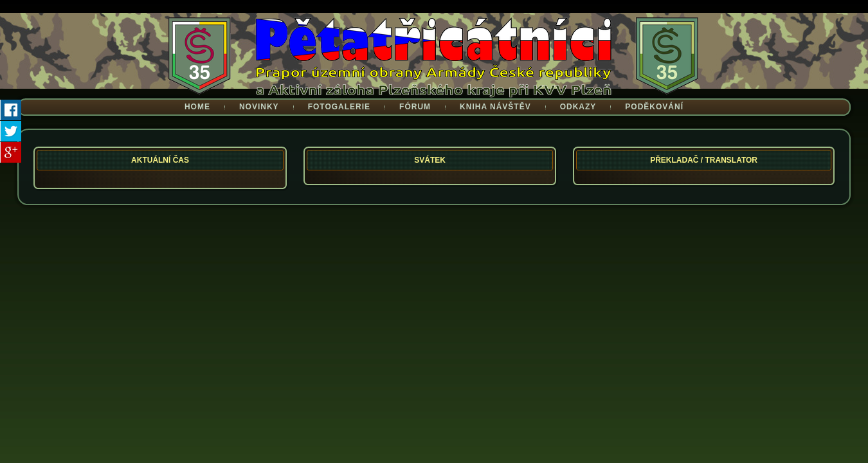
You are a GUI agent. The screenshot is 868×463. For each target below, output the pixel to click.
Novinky (259, 107)
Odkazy (578, 107)
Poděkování (654, 107)
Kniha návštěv (495, 107)
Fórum (415, 107)
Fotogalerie (339, 107)
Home (197, 107)
